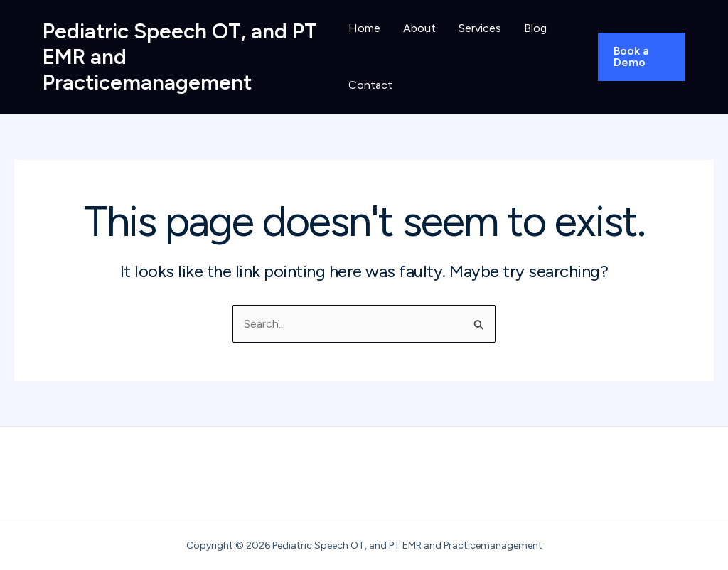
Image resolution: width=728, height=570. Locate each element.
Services (480, 28)
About (419, 28)
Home (364, 28)
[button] (642, 57)
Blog (535, 28)
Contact (370, 85)
